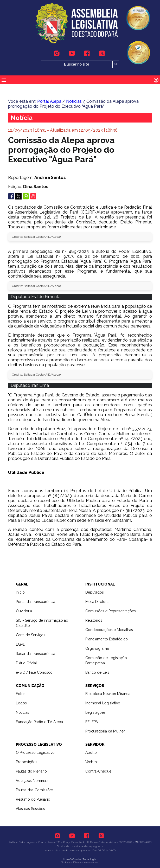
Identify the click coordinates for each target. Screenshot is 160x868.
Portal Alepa (49, 101)
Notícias (74, 101)
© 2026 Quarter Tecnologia (80, 859)
